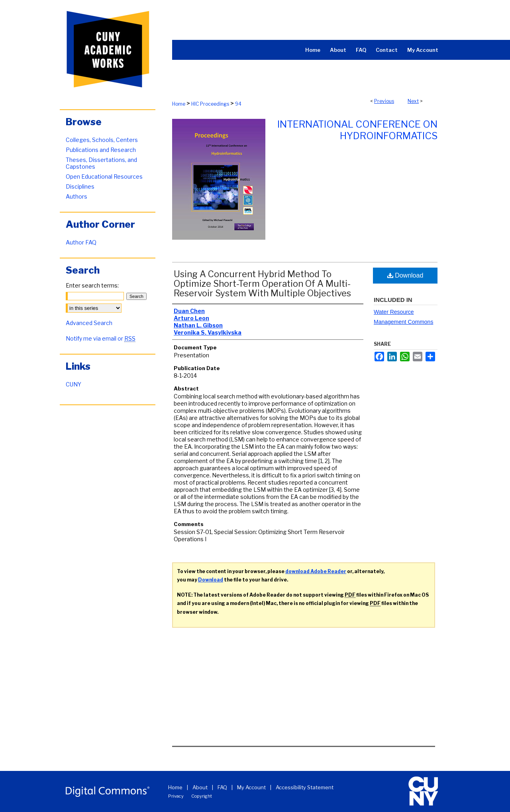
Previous (384, 101)
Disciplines (80, 186)
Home (179, 104)
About (200, 787)
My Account (251, 787)
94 (238, 104)
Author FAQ (81, 242)
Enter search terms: (92, 285)
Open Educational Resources (104, 176)
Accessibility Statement (305, 787)
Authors (76, 196)
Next (413, 101)
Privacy (176, 796)
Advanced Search (89, 323)
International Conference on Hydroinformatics (357, 130)
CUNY (74, 384)
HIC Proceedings (210, 104)
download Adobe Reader (316, 571)
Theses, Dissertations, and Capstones (101, 163)
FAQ (222, 787)
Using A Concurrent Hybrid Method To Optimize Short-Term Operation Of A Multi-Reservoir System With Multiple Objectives (262, 284)
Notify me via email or (101, 338)
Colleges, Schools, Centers (102, 140)
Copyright (202, 796)
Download (405, 275)
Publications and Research (101, 150)
